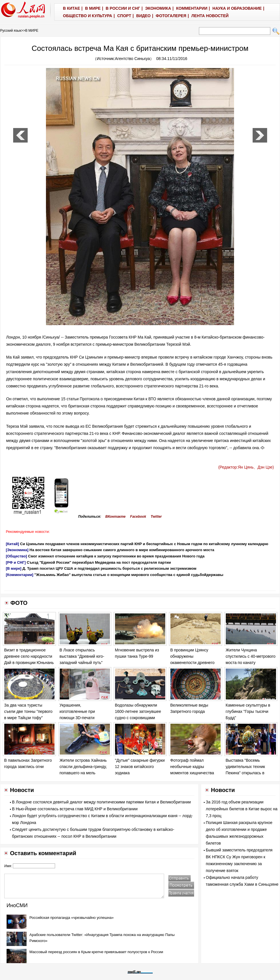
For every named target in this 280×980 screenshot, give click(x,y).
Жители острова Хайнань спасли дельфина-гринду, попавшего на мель (83, 766)
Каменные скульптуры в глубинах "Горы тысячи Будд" (248, 711)
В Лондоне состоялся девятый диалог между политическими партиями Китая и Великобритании (101, 802)
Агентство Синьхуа (133, 59)
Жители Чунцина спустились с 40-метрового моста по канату (251, 656)
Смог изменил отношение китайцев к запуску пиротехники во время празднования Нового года (116, 556)
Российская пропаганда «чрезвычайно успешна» (71, 918)
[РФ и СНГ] (16, 562)
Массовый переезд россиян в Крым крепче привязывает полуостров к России (96, 952)
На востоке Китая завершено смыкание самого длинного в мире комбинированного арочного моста (122, 550)
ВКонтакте (115, 517)
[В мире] (14, 568)
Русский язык (11, 31)
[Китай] (13, 544)
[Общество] (17, 556)
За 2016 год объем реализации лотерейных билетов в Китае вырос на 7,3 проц (242, 809)
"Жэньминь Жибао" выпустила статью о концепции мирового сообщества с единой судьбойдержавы (129, 575)
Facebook (138, 517)
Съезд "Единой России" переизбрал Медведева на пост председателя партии (99, 562)
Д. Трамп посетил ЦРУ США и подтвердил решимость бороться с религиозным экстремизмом (110, 568)
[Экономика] (17, 550)
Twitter (156, 517)
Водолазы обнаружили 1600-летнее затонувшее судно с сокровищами (138, 711)
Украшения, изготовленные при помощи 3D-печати (77, 711)
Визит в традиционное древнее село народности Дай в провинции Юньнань (29, 656)
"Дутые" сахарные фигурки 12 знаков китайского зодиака (140, 766)
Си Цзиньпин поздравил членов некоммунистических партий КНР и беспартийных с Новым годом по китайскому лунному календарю (144, 544)
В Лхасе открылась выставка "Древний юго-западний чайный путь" (82, 656)
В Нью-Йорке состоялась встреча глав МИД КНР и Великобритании (75, 809)
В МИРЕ (32, 31)
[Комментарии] (20, 575)
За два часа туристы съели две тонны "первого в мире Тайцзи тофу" (28, 711)
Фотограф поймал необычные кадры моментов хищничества (192, 766)
